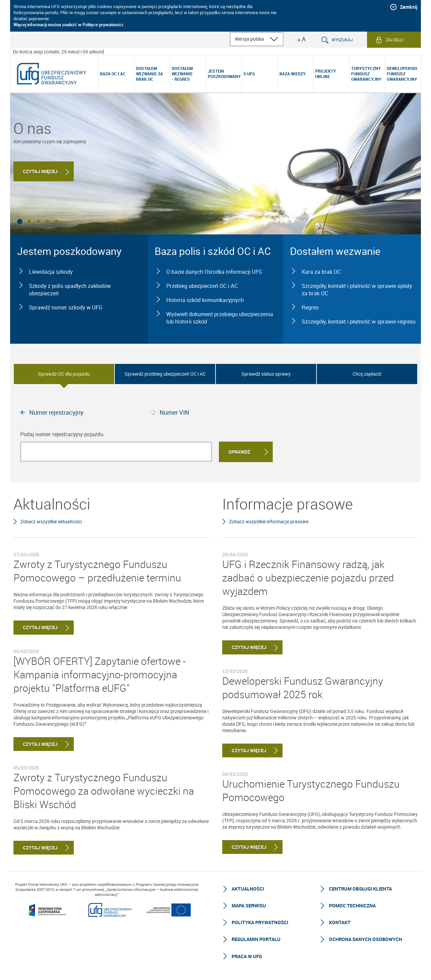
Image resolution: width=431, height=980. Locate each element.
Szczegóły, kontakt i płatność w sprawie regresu (359, 322)
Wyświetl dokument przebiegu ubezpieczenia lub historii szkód (220, 318)
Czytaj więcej (40, 171)
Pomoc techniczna (352, 906)
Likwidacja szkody (51, 272)
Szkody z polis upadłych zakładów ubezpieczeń (70, 290)
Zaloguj (394, 40)
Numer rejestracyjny (56, 412)
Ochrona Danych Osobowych (366, 939)
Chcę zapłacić (367, 374)
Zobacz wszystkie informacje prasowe (269, 521)
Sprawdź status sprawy (266, 374)
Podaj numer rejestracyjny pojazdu (62, 434)
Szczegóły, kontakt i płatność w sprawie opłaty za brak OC (357, 290)
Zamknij (409, 7)
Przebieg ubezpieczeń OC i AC (202, 286)
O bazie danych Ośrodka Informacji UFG (214, 272)
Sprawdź (239, 452)
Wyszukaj (342, 40)
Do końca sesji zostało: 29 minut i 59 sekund (58, 52)
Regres (310, 307)
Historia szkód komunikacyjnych (205, 300)
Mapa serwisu (249, 906)
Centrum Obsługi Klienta (360, 889)
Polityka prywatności (260, 922)
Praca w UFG (247, 956)
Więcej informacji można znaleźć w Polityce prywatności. (69, 25)
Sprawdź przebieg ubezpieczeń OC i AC (165, 374)
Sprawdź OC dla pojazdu (64, 374)
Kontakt (340, 922)
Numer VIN (174, 412)
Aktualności (248, 889)
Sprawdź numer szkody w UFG (66, 307)
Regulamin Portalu (256, 939)
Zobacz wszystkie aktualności (51, 521)
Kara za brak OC (321, 272)
